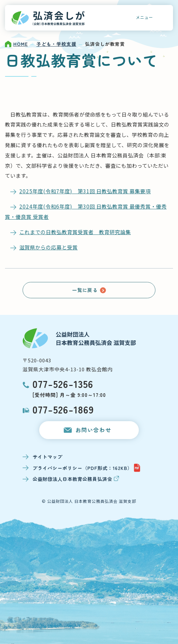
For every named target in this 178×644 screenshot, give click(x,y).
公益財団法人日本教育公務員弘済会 (76, 479)
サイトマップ (47, 457)
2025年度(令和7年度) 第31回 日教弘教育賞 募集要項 (85, 191)
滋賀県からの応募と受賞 (48, 247)
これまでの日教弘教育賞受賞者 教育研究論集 (75, 232)
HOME (21, 44)
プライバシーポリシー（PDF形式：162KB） (87, 468)
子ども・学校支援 (56, 44)
